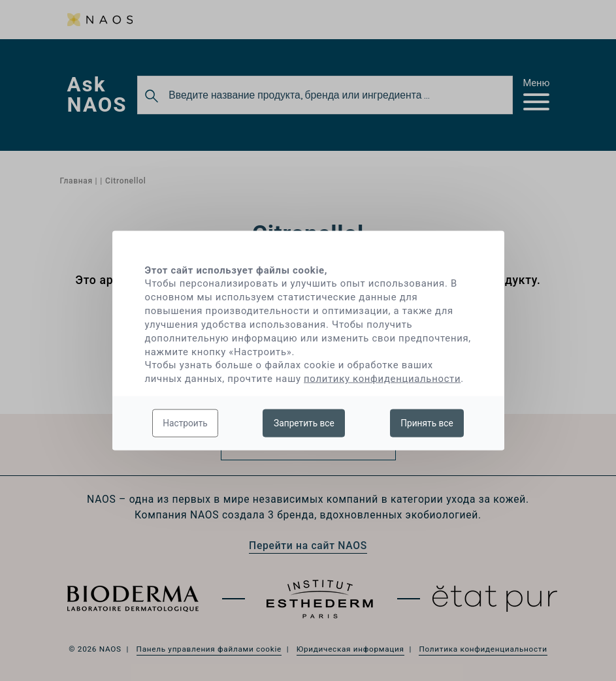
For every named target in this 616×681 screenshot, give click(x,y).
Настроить (185, 422)
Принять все (427, 422)
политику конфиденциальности (382, 379)
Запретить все (304, 422)
